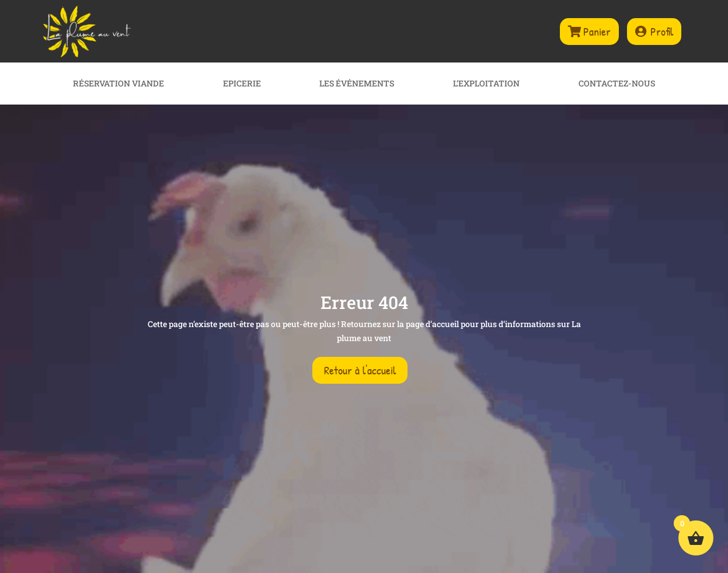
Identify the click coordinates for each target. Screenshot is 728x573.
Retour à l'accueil (360, 370)
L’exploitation (486, 84)
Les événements (357, 84)
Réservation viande (119, 84)
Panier (597, 31)
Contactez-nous (617, 84)
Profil (662, 31)
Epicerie (242, 84)
